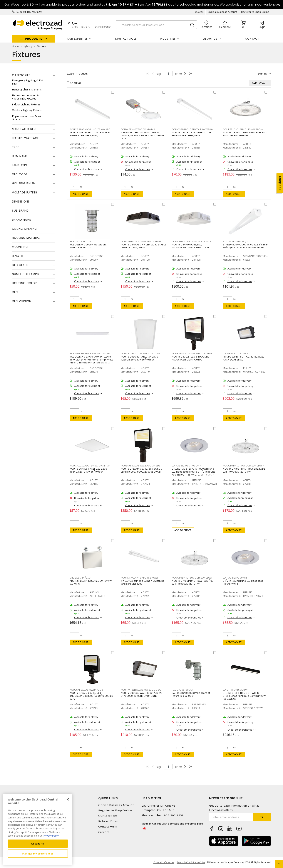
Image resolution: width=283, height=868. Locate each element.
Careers (104, 832)
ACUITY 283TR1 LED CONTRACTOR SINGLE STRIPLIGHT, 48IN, (192, 134)
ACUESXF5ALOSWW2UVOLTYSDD (192, 354)
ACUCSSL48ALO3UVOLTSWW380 (192, 129)
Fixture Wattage (25, 138)
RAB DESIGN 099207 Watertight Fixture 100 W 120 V (88, 246)
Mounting (20, 247)
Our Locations (108, 816)
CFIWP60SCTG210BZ (236, 354)
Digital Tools (126, 39)
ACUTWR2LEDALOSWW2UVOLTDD (141, 690)
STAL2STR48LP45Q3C (236, 241)
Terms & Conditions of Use (191, 862)
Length (18, 256)
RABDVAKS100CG (80, 241)
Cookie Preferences (164, 862)
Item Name (20, 156)
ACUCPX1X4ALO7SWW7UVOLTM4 (141, 354)
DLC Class (20, 265)
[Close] (68, 799)
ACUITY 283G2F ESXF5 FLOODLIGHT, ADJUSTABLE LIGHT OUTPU (193, 358)
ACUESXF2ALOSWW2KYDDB (86, 690)
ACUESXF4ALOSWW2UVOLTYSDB (141, 466)
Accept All (38, 844)
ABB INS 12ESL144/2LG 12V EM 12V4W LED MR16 (91, 582)
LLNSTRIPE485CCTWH (236, 690)
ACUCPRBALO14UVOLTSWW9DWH (244, 466)
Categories (21, 75)
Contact (252, 39)
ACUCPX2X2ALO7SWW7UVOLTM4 (90, 466)
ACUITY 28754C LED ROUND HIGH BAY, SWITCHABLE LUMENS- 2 (245, 134)
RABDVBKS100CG (182, 690)
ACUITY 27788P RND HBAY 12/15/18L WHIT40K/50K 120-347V (192, 582)
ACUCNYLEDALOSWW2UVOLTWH (192, 241)
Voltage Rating (25, 192)
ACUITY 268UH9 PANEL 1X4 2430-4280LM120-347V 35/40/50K (140, 358)
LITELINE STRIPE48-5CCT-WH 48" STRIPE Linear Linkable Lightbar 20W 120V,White (244, 696)
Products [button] (34, 39)
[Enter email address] (231, 817)
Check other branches (87, 169)
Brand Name (21, 220)
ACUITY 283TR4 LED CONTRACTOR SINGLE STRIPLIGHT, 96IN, (90, 134)
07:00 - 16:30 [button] (79, 27)
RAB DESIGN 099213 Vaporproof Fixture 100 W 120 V (191, 694)
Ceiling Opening (25, 229)
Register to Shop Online (255, 12)
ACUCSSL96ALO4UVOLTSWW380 (90, 129)
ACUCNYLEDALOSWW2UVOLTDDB (141, 241)
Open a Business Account (222, 12)
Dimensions (21, 202)
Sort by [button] (263, 73)
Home (15, 46)
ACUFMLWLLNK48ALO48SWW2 (139, 578)
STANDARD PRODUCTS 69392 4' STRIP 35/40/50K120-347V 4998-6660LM (245, 246)
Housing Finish (24, 183)
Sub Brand (20, 211)
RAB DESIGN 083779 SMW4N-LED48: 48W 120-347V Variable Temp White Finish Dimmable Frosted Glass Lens (92, 360)
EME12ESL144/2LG (80, 578)
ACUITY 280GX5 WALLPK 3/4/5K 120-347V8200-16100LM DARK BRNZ (142, 694)
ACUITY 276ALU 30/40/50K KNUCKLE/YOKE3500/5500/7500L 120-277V (92, 696)
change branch (103, 27)
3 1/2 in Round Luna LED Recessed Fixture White (243, 582)
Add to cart (81, 194)
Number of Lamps (25, 274)
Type (16, 147)
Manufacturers (25, 129)
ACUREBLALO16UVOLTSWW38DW (243, 129)
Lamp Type (20, 165)
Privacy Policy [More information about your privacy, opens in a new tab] (51, 836)
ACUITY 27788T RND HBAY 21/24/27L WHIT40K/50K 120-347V (244, 470)
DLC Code (20, 174)
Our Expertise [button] (77, 39)
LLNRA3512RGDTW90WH (187, 466)
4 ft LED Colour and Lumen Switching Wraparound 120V (143, 582)
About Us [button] (210, 39)
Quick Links (108, 798)
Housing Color (24, 283)
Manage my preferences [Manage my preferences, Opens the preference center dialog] (38, 854)
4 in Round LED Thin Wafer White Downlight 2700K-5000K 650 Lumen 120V (142, 135)
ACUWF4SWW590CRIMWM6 (138, 129)
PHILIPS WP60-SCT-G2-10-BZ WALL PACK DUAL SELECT (243, 358)
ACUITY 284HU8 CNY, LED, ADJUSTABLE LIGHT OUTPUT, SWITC (143, 246)
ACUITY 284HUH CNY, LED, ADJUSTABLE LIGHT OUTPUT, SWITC (192, 246)
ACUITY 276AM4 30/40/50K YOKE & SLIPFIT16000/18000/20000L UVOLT (142, 470)
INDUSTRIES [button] (168, 39)
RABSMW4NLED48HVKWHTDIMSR (90, 354)
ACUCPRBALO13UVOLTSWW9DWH (192, 578)
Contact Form (108, 826)
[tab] (34, 75)
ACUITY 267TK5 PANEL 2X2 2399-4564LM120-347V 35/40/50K (89, 470)
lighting (28, 46)
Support (21, 12)
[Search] (156, 25)
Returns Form (108, 821)
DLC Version (22, 301)
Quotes (199, 12)
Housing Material (26, 238)
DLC (15, 292)
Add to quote (183, 530)
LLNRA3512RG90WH (235, 578)
